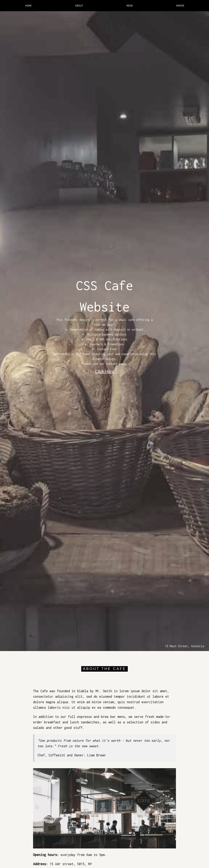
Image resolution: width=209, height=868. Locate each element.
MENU (130, 6)
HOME (29, 6)
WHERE (180, 6)
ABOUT (79, 6)
